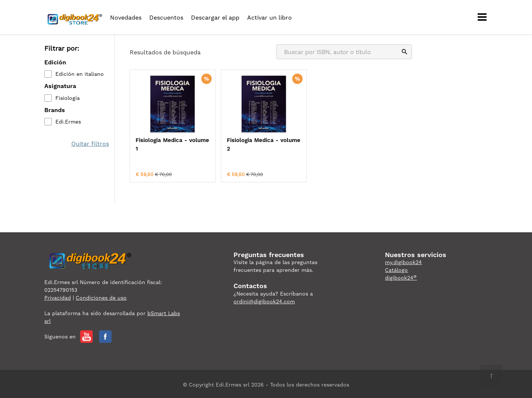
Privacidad (58, 296)
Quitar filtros (90, 144)
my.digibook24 (403, 261)
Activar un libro (270, 18)
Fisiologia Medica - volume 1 (161, 144)
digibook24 (401, 276)
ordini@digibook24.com (264, 300)
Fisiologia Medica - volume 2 (233, 144)
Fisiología (68, 98)
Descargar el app (215, 18)
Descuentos (166, 18)
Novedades (126, 18)
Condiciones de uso (101, 296)
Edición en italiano (80, 74)
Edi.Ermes (68, 122)
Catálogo (396, 269)
